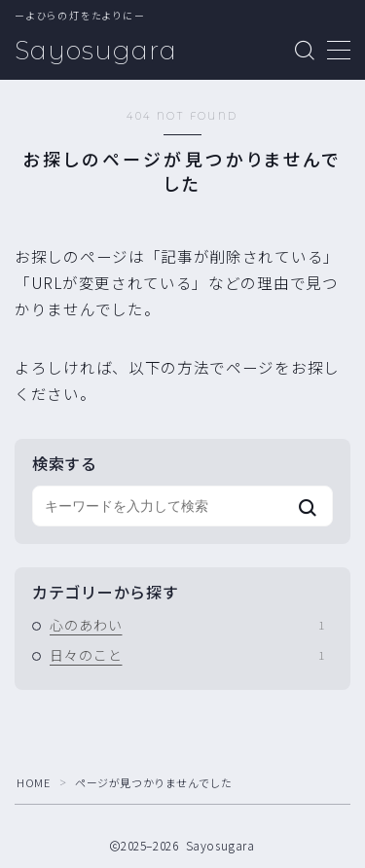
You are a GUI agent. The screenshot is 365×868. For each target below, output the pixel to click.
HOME (33, 782)
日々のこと (187, 655)
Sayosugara (96, 51)
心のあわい (187, 625)
